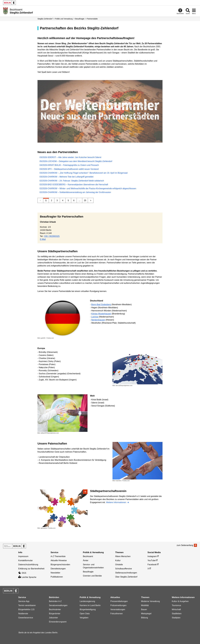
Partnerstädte (92, 19)
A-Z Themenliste (58, 556)
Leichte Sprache (27, 577)
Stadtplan (176, 618)
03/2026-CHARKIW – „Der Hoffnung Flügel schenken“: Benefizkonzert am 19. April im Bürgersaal (84, 173)
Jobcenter (53, 618)
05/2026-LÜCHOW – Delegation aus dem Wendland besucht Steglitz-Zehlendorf (76, 161)
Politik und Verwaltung (64, 19)
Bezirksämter (55, 609)
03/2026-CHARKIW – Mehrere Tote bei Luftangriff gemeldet (66, 177)
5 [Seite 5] (68, 200)
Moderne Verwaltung (150, 601)
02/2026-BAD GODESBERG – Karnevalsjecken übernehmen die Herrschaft (74, 185)
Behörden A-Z (55, 601)
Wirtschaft (176, 609)
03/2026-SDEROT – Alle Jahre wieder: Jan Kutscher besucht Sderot (70, 157)
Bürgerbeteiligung (88, 609)
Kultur (118, 560)
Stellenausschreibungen (126, 573)
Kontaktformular (25, 560)
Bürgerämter (55, 614)
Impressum (23, 556)
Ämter (86, 560)
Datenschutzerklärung (28, 565)
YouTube (152, 560)
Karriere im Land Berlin (90, 605)
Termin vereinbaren (27, 605)
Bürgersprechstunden (60, 565)
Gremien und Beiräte (92, 576)
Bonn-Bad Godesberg (101, 305)
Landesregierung (87, 601)
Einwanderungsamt (58, 622)
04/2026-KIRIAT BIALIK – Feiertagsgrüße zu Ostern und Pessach (69, 165)
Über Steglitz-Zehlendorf (126, 577)
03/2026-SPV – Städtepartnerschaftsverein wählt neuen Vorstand (69, 169)
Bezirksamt (88, 556)
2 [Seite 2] (52, 200)
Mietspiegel (146, 614)
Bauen (144, 609)
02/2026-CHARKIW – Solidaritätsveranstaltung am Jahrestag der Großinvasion (75, 192)
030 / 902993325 (52, 236)
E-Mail (43, 239)
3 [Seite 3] (57, 200)
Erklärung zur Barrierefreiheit (31, 569)
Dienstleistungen (58, 569)
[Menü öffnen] (194, 11)
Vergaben (84, 618)
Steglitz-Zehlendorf (45, 19)
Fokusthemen (117, 614)
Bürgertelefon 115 (26, 609)
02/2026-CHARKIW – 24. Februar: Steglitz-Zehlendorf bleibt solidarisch (72, 181)
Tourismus (176, 605)
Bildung (144, 618)
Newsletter (55, 573)
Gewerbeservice (26, 618)
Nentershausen (98, 320)
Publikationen (57, 577)
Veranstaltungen (118, 609)
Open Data (85, 614)
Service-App (24, 601)
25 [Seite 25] (85, 200)
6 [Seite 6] (74, 200)
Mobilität (145, 605)
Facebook (152, 565)
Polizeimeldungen (118, 605)
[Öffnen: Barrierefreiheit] (180, 11)
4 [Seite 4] (63, 200)
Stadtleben (177, 614)
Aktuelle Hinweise (59, 560)
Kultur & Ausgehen (180, 601)
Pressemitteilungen (119, 601)
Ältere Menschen (123, 556)
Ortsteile (119, 565)
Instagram (152, 556)
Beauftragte (80, 19)
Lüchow (95, 317)
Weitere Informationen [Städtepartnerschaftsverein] (116, 502)
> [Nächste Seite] (91, 200)
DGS (22, 573)
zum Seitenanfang (185, 545)
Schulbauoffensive (123, 569)
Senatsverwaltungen (58, 605)
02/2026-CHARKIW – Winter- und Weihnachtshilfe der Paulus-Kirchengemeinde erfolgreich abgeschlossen (88, 188)
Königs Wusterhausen (101, 314)
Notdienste (23, 614)
